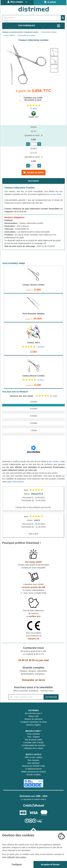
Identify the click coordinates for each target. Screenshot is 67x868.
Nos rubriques (33, 763)
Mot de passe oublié (33, 740)
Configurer (17, 865)
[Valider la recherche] (63, 18)
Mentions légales (33, 725)
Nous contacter (33, 734)
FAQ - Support (33, 737)
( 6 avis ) (41, 380)
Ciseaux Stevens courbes (34, 285)
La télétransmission (34, 769)
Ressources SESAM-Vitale (33, 766)
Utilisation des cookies (34, 748)
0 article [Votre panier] (50, 2)
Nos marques (33, 760)
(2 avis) (33, 109)
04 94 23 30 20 (26, 660)
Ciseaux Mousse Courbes (33, 376)
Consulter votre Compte (33, 742)
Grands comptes (34, 775)
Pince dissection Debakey (33, 314)
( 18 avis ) (41, 347)
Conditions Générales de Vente (33, 722)
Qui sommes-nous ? (33, 713)
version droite (56, 194)
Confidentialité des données (34, 745)
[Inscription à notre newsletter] (26, 697)
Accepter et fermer (50, 865)
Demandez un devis (33, 680)
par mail (44, 660)
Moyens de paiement (33, 719)
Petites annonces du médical (34, 772)
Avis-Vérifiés (54, 461)
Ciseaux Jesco (33, 343)
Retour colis (33, 716)
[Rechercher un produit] (32, 18)
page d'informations (16, 482)
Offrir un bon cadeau (33, 757)
